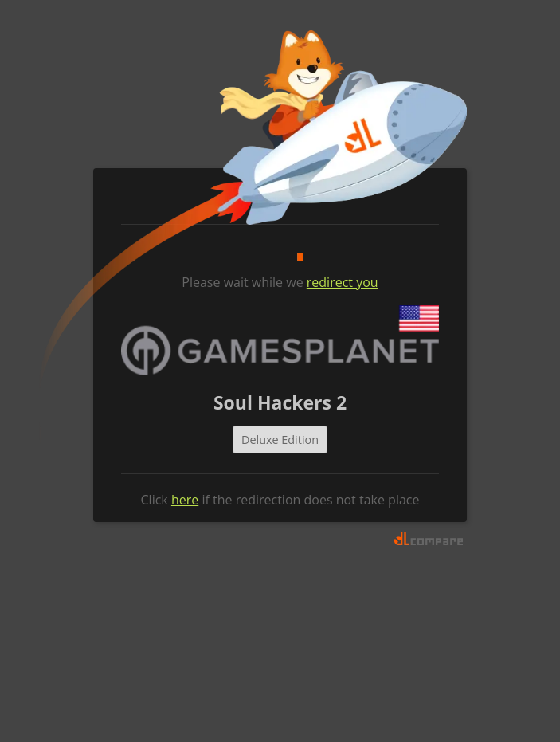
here (185, 500)
